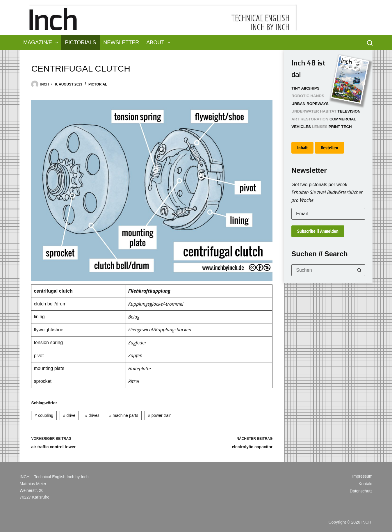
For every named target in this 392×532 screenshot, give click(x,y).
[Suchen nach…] (322, 270)
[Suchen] (370, 43)
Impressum (362, 476)
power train (160, 415)
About (159, 43)
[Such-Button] (359, 270)
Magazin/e (42, 43)
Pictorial (98, 84)
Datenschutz (361, 491)
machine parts (124, 415)
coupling (44, 415)
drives (92, 415)
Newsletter (121, 42)
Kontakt (365, 484)
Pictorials (81, 42)
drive (69, 415)
